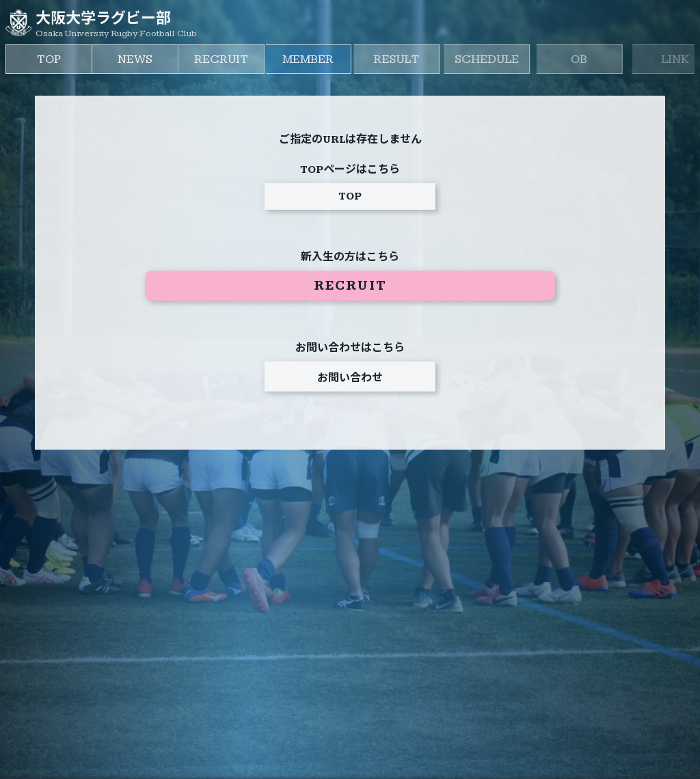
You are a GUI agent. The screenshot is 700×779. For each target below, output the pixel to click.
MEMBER (322, 59)
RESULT (419, 59)
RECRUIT (229, 59)
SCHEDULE (518, 59)
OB (612, 59)
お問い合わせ (350, 380)
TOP (50, 59)
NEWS (139, 59)
